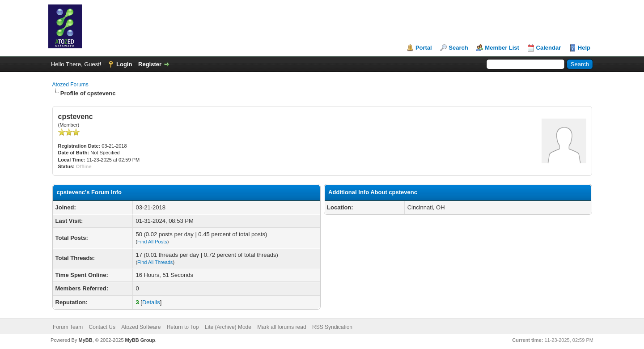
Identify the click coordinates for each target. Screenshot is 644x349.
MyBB (85, 340)
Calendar (549, 48)
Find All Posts (152, 242)
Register (150, 64)
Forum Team (68, 327)
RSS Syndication (332, 327)
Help (584, 48)
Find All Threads (155, 262)
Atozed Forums (70, 85)
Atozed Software (141, 327)
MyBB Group (140, 340)
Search (458, 48)
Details (151, 302)
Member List (502, 48)
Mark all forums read (282, 327)
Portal (424, 48)
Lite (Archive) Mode (228, 327)
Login (124, 64)
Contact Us (102, 327)
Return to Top (183, 327)
